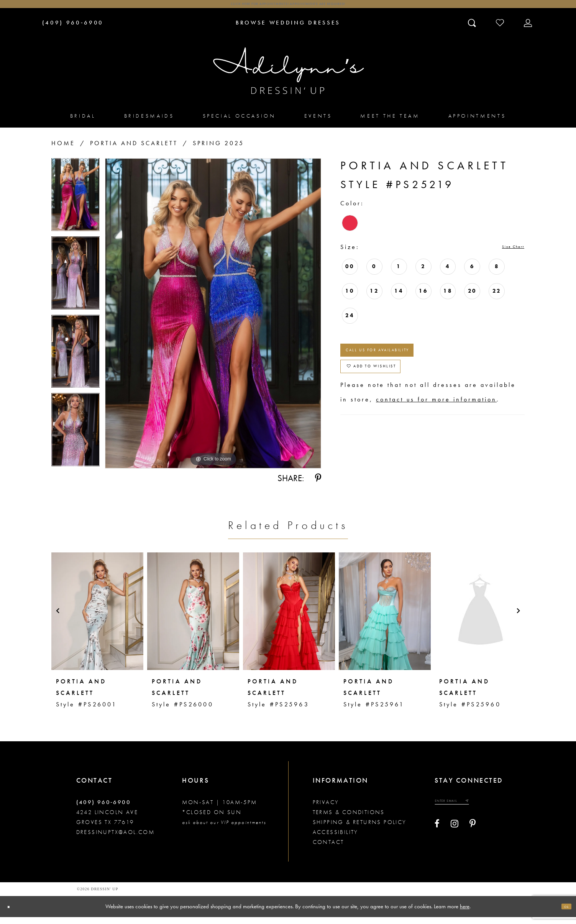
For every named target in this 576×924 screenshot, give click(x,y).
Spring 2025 (218, 150)
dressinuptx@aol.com (116, 839)
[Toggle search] (473, 29)
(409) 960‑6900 (104, 809)
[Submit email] (495, 811)
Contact (328, 849)
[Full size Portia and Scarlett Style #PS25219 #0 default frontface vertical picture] (213, 321)
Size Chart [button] (504, 255)
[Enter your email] (467, 811)
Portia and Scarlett (134, 150)
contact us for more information (436, 433)
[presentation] (97, 618)
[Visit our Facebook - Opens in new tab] (437, 837)
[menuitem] (83, 123)
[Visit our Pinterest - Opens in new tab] (473, 837)
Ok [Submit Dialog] (563, 913)
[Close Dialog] (12, 913)
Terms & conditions (349, 819)
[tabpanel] (76, 205)
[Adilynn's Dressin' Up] (288, 78)
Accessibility (336, 839)
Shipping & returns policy (360, 829)
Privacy (326, 809)
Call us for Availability (409, 366)
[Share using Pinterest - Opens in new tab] (318, 485)
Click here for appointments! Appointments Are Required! (288, 8)
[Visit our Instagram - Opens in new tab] (455, 837)
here (465, 913)
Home (63, 150)
